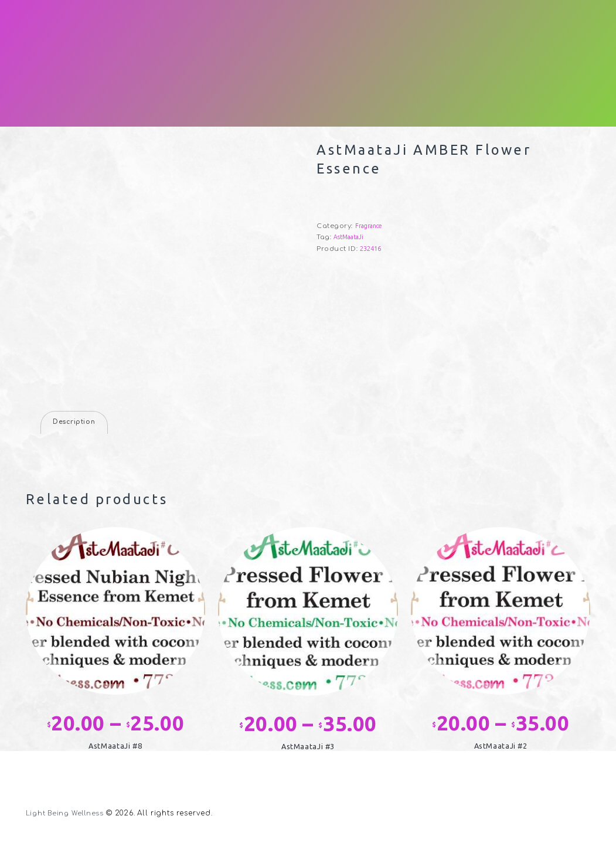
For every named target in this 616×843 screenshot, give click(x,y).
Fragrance (369, 226)
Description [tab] (76, 423)
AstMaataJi (350, 237)
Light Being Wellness (67, 815)
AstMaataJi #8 (115, 747)
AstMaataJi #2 (501, 747)
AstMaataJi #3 (308, 748)
